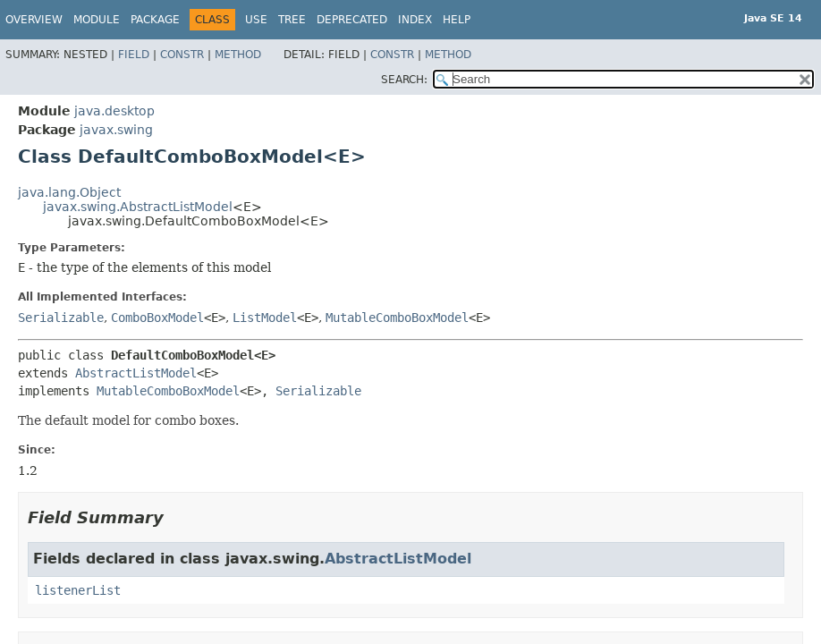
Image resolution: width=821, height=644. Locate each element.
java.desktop (114, 111)
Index (415, 20)
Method (238, 55)
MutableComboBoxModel (397, 318)
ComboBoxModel (157, 318)
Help (457, 20)
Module (97, 20)
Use (256, 20)
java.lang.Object (69, 192)
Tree (292, 20)
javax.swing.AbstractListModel (138, 207)
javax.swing (116, 130)
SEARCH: (404, 80)
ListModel (265, 318)
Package (155, 20)
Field (134, 55)
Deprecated (352, 20)
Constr (182, 55)
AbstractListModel (136, 373)
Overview (34, 20)
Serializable (61, 318)
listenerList (78, 590)
